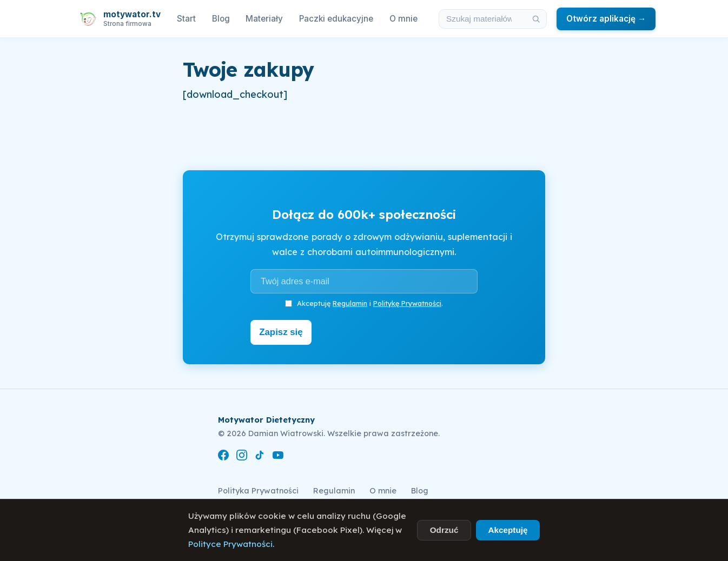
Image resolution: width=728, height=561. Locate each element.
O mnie (403, 19)
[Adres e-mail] (364, 281)
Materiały (264, 19)
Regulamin (350, 303)
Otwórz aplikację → (606, 19)
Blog (221, 19)
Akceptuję (508, 530)
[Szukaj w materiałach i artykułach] (482, 19)
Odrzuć (444, 530)
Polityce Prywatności (230, 544)
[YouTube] (278, 455)
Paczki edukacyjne (336, 19)
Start (186, 19)
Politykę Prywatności (407, 303)
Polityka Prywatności (258, 489)
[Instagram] (242, 455)
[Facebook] (223, 455)
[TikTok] (260, 455)
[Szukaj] (536, 19)
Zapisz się (284, 331)
